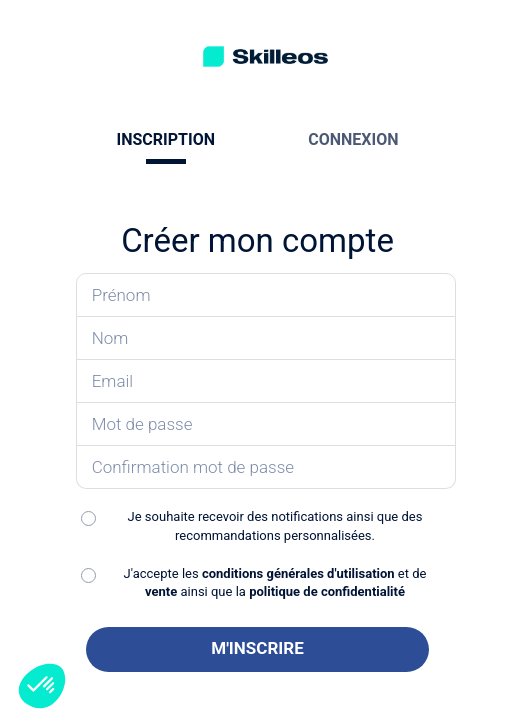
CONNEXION (353, 139)
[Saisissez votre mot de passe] (266, 424)
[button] (42, 686)
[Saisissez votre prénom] (266, 295)
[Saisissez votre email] (266, 381)
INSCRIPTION (166, 139)
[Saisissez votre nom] (266, 338)
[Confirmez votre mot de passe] (266, 467)
